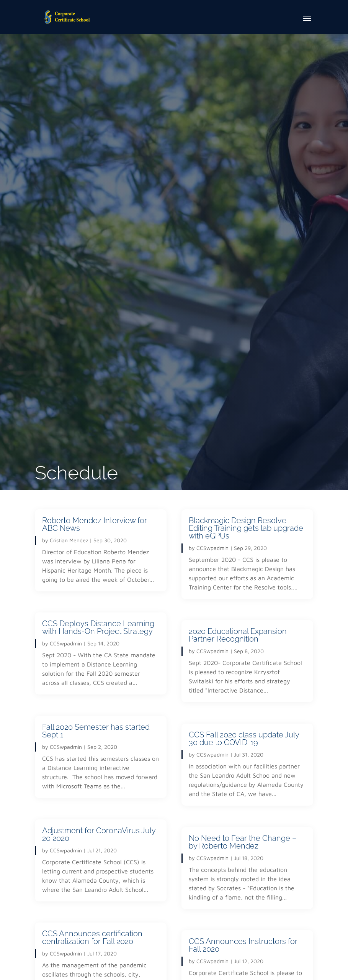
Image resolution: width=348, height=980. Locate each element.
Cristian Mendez (69, 540)
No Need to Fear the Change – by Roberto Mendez (243, 842)
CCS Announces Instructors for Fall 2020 (243, 945)
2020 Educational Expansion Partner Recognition (238, 635)
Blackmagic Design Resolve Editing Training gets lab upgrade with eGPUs (246, 528)
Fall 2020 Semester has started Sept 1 (96, 731)
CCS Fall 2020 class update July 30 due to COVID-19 (244, 739)
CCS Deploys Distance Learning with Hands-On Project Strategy (98, 627)
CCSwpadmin (66, 643)
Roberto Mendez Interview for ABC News (95, 524)
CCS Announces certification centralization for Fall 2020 (92, 937)
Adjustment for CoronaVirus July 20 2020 (99, 834)
